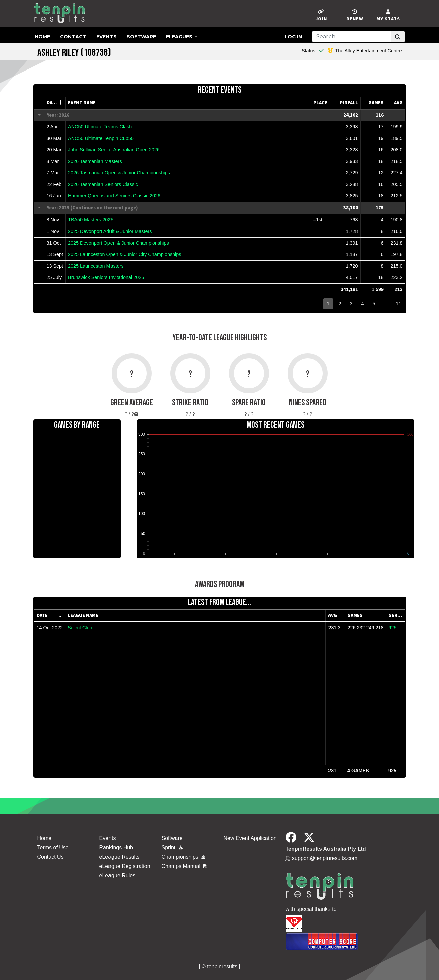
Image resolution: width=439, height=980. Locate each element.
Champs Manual (185, 866)
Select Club (80, 628)
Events (106, 37)
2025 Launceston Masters (96, 266)
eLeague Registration (125, 866)
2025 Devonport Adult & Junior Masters (110, 231)
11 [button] (398, 304)
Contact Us (51, 857)
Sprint (172, 848)
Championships (184, 857)
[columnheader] (55, 103)
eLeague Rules (118, 876)
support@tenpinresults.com (325, 858)
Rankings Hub (116, 848)
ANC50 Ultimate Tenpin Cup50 (101, 138)
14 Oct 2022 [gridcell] (50, 628)
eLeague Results (120, 857)
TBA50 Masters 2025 (91, 220)
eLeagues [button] (180, 37)
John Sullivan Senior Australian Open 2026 (114, 150)
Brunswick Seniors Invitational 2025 (106, 277)
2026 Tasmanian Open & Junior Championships (119, 173)
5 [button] (374, 304)
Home (42, 37)
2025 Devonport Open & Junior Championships (119, 243)
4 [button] (362, 304)
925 (393, 628)
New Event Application (250, 838)
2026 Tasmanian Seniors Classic (103, 184)
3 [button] (351, 304)
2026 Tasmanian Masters (95, 161)
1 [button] (328, 304)
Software (141, 37)
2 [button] (340, 304)
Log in (293, 37)
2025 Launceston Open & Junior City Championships (125, 254)
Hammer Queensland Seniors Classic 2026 (114, 196)
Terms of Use (53, 848)
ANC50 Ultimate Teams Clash (100, 127)
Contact (73, 37)
